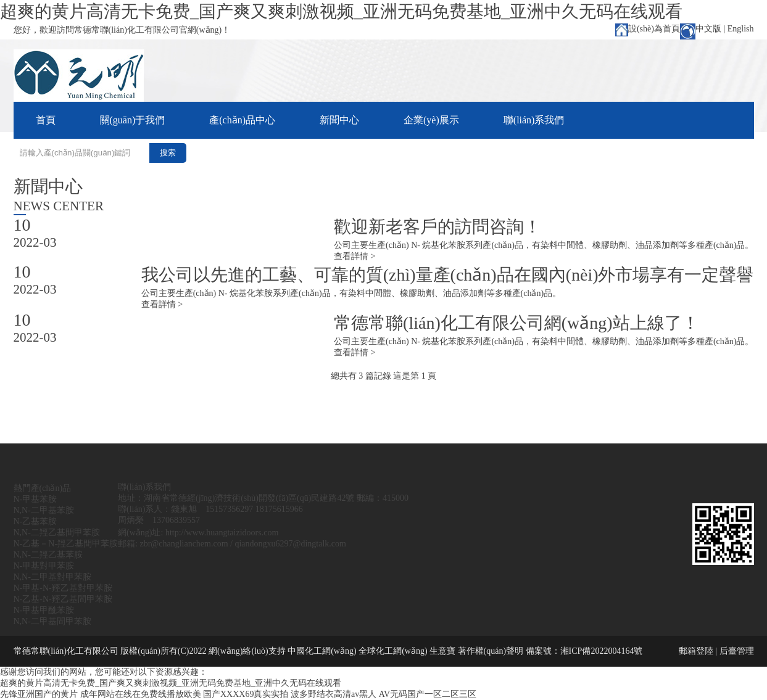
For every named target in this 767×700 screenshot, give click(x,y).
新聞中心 (339, 120)
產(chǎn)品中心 (242, 120)
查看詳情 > (354, 256)
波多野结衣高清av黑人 (334, 694)
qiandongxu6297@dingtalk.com (290, 544)
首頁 (46, 120)
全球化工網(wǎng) (393, 651)
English (741, 29)
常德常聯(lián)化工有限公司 (66, 651)
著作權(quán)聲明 (491, 651)
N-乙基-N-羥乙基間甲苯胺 (63, 599)
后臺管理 (737, 651)
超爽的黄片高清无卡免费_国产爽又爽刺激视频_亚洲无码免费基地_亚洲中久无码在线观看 (341, 11)
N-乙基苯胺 (35, 521)
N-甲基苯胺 (35, 499)
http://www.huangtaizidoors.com (222, 533)
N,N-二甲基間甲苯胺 (52, 621)
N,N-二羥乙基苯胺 (48, 555)
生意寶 (442, 651)
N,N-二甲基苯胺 (44, 510)
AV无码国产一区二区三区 (428, 694)
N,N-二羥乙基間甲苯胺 (57, 533)
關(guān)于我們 (133, 120)
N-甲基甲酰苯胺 (44, 610)
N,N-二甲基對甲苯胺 (52, 577)
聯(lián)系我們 (534, 120)
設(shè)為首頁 (654, 29)
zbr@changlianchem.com (184, 544)
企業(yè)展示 (431, 120)
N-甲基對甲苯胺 (44, 566)
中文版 (708, 29)
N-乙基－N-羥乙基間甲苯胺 (66, 544)
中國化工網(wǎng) (322, 651)
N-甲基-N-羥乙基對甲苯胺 (63, 588)
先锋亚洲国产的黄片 (39, 694)
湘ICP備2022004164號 (602, 651)
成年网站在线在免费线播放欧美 (141, 694)
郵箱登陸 (696, 651)
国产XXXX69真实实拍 (246, 694)
